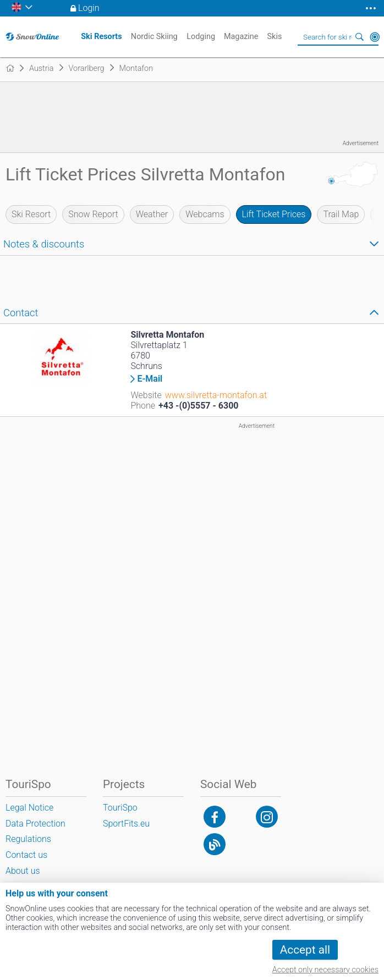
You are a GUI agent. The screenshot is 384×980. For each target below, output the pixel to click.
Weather (152, 214)
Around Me (375, 37)
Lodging (201, 37)
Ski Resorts (101, 37)
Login (89, 8)
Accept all (305, 950)
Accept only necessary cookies (325, 970)
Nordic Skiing (154, 37)
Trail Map (341, 214)
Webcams (205, 214)
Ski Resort (31, 214)
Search (359, 37)
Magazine (241, 37)
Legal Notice (29, 808)
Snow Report (93, 214)
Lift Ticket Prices (274, 214)
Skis (275, 37)
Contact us (26, 855)
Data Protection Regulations (35, 832)
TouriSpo (120, 808)
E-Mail (150, 379)
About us (23, 871)
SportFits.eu (126, 824)
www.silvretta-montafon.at (216, 395)
